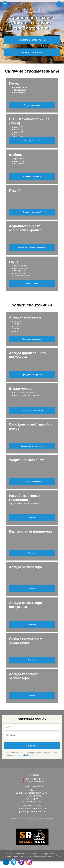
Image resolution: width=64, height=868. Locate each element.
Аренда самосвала (32, 52)
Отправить (32, 746)
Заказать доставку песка (32, 40)
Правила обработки (23, 755)
